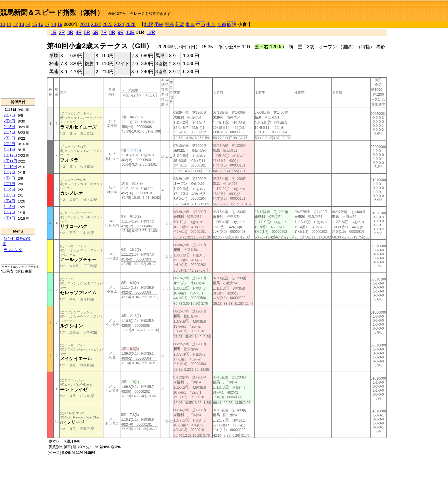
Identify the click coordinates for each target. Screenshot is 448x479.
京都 (221, 24)
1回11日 (11, 161)
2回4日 (9, 132)
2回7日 (9, 115)
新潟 (180, 24)
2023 (108, 24)
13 (22, 24)
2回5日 (9, 127)
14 (28, 24)
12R (151, 32)
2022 (96, 24)
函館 (159, 24)
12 (15, 24)
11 (9, 24)
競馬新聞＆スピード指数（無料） (52, 12)
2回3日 (9, 138)
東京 (190, 24)
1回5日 (9, 195)
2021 (85, 24)
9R (121, 32)
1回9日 (9, 172)
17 (47, 24)
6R (95, 32)
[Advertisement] (18, 63)
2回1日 (9, 150)
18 (53, 24)
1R (53, 32)
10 (3, 24)
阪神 (232, 25)
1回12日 (11, 155)
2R (62, 32)
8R (112, 32)
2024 (119, 24)
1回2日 (9, 212)
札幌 (149, 24)
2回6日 (9, 121)
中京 (211, 24)
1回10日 (11, 167)
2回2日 (9, 144)
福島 (169, 24)
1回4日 (9, 201)
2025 (131, 24)
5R (87, 32)
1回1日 (9, 218)
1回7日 (9, 184)
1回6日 (9, 190)
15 (34, 24)
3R (70, 32)
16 (41, 24)
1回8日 (9, 178)
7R (104, 32)
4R (79, 32)
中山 (201, 25)
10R (130, 32)
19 (60, 24)
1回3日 (9, 207)
